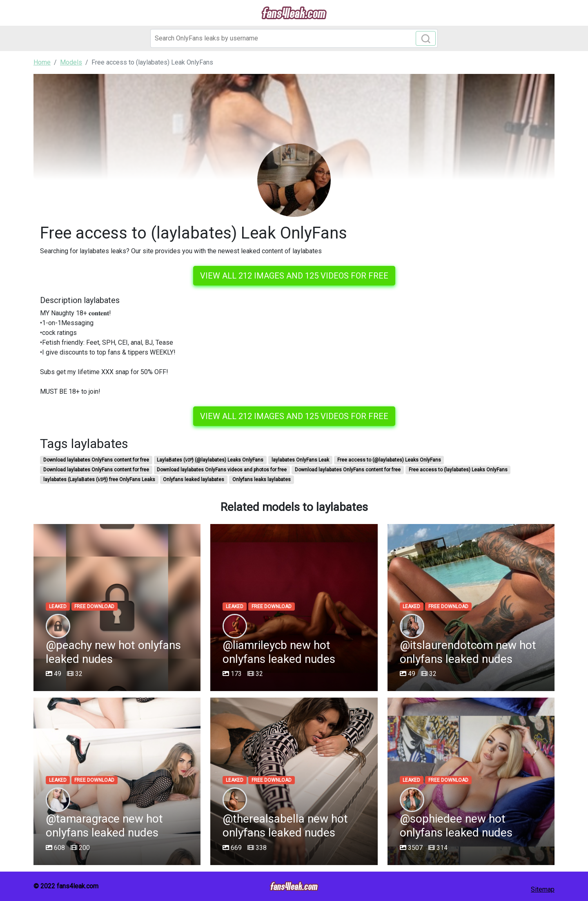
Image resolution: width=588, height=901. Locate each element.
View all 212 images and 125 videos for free (294, 276)
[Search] (294, 38)
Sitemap (543, 889)
